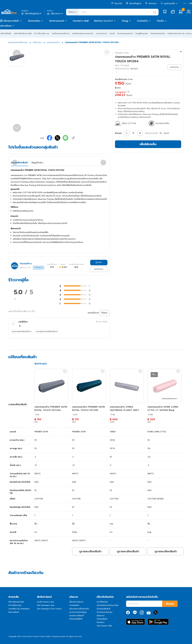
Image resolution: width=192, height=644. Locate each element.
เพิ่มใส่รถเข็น (148, 144)
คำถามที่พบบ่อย (15, 605)
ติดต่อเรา (100, 622)
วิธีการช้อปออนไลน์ (16, 602)
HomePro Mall (81, 21)
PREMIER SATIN (122, 53)
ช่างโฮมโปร (142, 21)
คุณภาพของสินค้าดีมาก (22, 331)
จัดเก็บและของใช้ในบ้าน (61, 33)
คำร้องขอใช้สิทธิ (76, 619)
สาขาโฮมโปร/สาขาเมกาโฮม (108, 605)
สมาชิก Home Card (45, 602)
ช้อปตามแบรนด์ (57, 21)
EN (191, 4)
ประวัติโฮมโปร (102, 602)
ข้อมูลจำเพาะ (37, 163)
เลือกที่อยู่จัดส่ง (32, 14)
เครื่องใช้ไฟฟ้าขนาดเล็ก (23, 33)
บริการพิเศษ (6, 26)
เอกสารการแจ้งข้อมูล (78, 612)
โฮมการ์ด (117, 4)
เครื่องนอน (37, 42)
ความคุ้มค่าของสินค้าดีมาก (47, 331)
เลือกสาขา (55, 14)
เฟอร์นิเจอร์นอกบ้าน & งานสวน (179, 33)
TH (185, 4)
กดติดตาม (39, 267)
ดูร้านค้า (99, 262)
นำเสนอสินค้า (102, 619)
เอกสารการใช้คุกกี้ (76, 616)
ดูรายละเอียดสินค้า (90, 551)
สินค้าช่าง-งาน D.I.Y (103, 21)
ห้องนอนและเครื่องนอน (18, 42)
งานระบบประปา (101, 33)
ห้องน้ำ (112, 33)
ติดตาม (170, 604)
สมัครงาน (101, 616)
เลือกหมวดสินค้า (11, 21)
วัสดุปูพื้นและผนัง (142, 33)
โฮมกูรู (125, 21)
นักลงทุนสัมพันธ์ (103, 609)
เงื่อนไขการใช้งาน (76, 602)
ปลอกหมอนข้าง (53, 42)
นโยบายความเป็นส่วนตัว (79, 609)
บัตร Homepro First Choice (49, 609)
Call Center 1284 (104, 626)
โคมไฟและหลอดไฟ (158, 33)
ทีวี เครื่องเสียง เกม (42, 33)
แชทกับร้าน (99, 269)
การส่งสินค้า (74, 605)
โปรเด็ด (160, 21)
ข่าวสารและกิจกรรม (104, 612)
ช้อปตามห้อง (34, 21)
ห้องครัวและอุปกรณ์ (125, 33)
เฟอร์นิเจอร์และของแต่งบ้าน (83, 33)
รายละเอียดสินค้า (19, 163)
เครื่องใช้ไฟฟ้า (6, 33)
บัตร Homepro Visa (46, 605)
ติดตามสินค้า (14, 612)
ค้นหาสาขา (151, 4)
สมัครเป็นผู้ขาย (134, 4)
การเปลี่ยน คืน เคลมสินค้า (19, 609)
